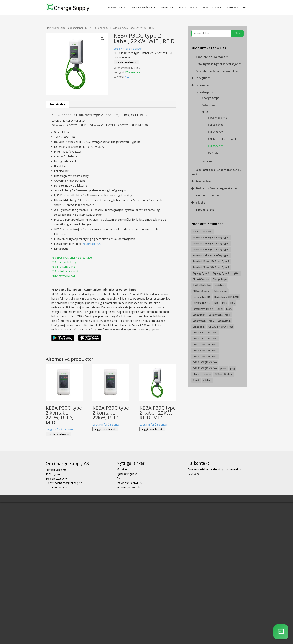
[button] (102, 39)
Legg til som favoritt (126, 62)
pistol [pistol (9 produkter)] (223, 368)
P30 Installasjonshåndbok (67, 271)
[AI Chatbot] (281, 632)
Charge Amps (211, 98)
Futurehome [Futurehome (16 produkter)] (220, 291)
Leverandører (141, 8)
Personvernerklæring (129, 483)
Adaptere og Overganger (212, 57)
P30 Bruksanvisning (63, 267)
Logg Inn (232, 8)
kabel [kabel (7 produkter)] (220, 309)
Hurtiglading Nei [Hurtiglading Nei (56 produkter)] (202, 303)
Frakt (120, 478)
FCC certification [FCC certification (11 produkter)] (202, 291)
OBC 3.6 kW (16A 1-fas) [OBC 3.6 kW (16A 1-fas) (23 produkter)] (205, 333)
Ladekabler (203, 85)
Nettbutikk (186, 8)
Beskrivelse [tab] (57, 104)
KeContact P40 (218, 118)
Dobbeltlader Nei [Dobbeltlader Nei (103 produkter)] (202, 285)
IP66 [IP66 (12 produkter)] (233, 303)
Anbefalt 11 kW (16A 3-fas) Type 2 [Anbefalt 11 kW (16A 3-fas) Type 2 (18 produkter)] (211, 261)
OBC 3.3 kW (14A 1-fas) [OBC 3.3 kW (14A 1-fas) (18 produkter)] (221, 327)
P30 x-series (100, 28)
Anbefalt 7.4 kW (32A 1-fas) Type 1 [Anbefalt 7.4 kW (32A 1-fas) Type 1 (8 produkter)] (211, 250)
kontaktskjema (203, 469)
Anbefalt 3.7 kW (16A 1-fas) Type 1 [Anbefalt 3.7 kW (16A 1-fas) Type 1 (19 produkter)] (211, 238)
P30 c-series (216, 132)
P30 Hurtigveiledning (64, 262)
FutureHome (210, 105)
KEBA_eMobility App (64, 276)
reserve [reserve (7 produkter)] (207, 374)
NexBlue (207, 161)
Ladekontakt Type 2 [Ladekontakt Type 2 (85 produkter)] (203, 321)
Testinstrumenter (207, 195)
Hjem (48, 28)
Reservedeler (204, 181)
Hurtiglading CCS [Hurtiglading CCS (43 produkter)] (202, 297)
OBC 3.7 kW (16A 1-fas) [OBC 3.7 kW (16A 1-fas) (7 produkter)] (205, 339)
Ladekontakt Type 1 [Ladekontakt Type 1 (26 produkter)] (220, 315)
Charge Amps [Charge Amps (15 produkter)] (220, 279)
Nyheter (167, 8)
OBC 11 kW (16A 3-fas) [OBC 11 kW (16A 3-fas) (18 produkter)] (205, 362)
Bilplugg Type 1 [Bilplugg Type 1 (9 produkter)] (201, 273)
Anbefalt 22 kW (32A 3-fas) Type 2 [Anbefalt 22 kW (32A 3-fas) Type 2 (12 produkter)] (211, 267)
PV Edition (215, 153)
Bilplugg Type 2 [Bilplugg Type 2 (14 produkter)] (221, 273)
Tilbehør (201, 202)
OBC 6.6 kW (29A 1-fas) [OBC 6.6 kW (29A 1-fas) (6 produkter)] (205, 344)
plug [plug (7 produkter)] (233, 368)
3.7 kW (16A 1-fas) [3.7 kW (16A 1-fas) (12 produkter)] (203, 232)
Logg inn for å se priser (128, 49)
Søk (238, 33)
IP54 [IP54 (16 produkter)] (224, 303)
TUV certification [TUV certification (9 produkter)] (223, 374)
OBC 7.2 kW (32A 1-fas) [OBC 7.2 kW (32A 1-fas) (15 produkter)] (205, 350)
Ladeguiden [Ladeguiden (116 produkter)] (199, 315)
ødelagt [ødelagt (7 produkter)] (207, 380)
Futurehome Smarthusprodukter (217, 71)
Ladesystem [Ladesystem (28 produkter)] (224, 321)
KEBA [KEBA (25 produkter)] (229, 309)
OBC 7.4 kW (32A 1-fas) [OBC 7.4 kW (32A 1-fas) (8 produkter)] (205, 356)
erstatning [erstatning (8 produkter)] (220, 285)
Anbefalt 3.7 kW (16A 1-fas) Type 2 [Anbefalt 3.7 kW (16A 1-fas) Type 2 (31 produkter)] (211, 244)
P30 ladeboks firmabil (222, 139)
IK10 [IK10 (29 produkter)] (216, 303)
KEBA (88, 28)
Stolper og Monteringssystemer (216, 188)
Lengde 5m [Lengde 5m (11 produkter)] (199, 327)
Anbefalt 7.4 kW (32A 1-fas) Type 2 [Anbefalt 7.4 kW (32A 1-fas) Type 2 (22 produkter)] (211, 255)
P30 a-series (216, 125)
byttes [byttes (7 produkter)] (236, 273)
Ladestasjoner (75, 28)
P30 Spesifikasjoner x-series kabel (72, 258)
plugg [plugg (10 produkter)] (196, 374)
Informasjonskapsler (129, 487)
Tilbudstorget (205, 210)
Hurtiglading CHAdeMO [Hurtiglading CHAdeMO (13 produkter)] (227, 297)
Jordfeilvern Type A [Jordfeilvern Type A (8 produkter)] (203, 309)
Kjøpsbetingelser (127, 474)
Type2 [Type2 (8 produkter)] (196, 380)
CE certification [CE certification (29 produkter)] (201, 279)
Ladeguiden (203, 78)
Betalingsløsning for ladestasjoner (218, 64)
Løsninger (115, 8)
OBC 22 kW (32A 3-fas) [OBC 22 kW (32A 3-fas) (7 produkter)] (205, 368)
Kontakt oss (212, 8)
